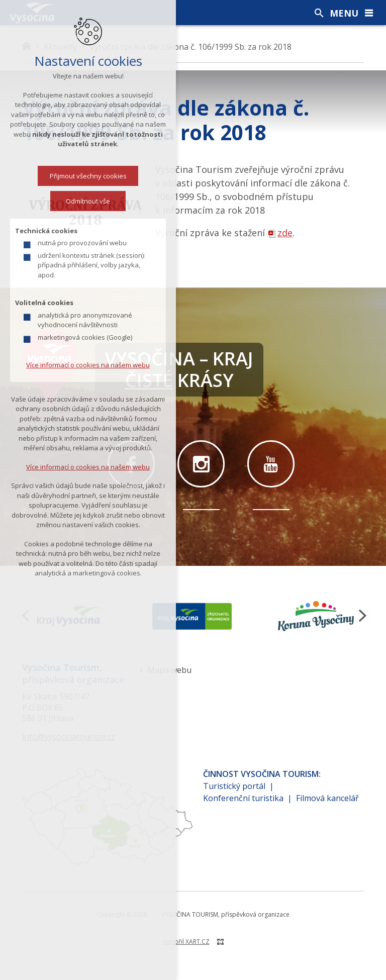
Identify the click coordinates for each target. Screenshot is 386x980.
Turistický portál (234, 786)
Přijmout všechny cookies (88, 176)
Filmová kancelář (327, 798)
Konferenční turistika (243, 798)
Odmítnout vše (88, 201)
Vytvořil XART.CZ (186, 942)
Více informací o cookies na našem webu (88, 365)
